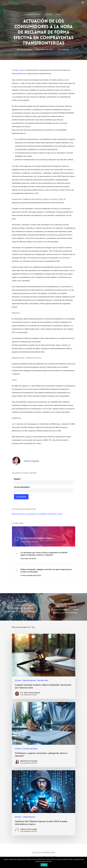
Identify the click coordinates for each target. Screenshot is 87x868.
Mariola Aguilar (26, 49)
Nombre (18, 479)
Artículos (48, 14)
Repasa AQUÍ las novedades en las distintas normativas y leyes (37, 514)
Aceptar (44, 865)
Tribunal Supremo (29, 817)
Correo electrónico (22, 487)
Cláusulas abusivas (29, 680)
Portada (15, 70)
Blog (22, 70)
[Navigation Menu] (83, 3)
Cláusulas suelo (43, 680)
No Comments (63, 49)
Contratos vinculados (30, 749)
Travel (58, 14)
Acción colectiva (33, 14)
